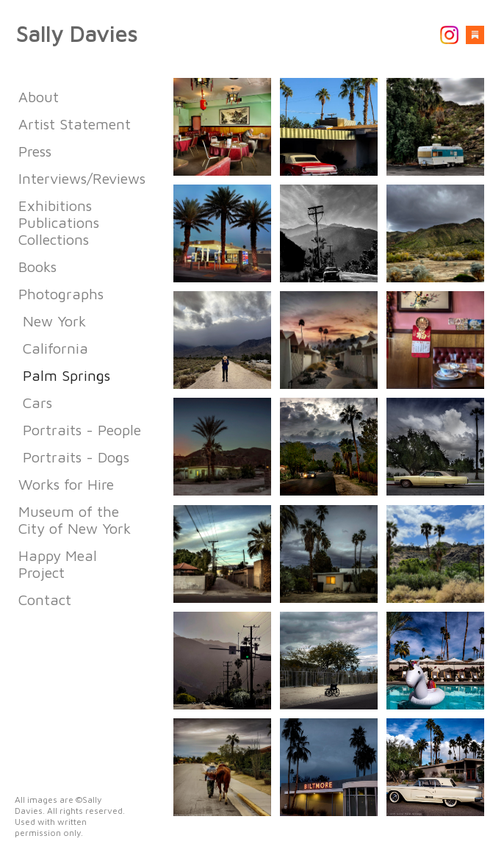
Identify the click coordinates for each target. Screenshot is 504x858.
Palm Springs (66, 375)
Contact (45, 600)
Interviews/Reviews (82, 178)
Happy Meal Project (58, 564)
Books (37, 267)
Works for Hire (66, 484)
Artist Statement (75, 124)
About (39, 97)
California (55, 348)
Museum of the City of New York (75, 520)
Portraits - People (82, 430)
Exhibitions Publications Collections (59, 222)
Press (35, 151)
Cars (37, 403)
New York (54, 321)
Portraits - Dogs (76, 457)
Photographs (61, 294)
